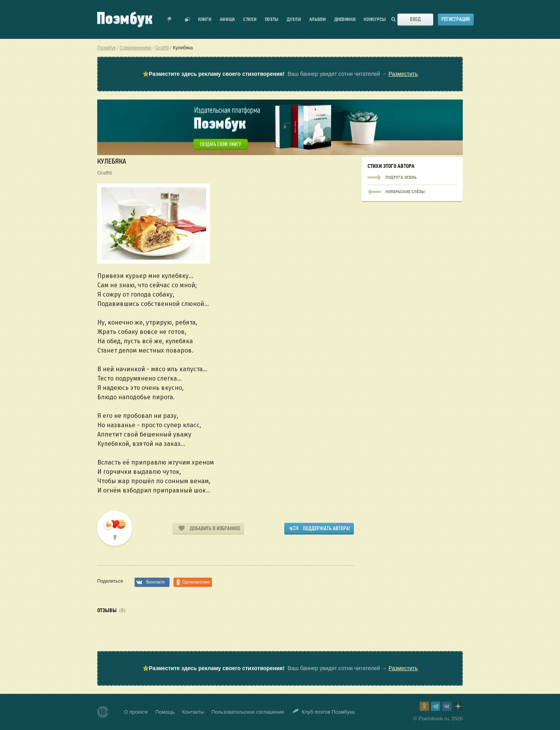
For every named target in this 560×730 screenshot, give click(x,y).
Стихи (250, 20)
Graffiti (105, 173)
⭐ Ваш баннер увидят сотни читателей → (280, 74)
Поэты (272, 20)
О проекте (136, 712)
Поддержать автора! (326, 528)
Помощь (165, 712)
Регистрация (456, 19)
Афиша (227, 20)
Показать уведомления (170, 19)
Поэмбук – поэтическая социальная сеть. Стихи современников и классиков (125, 19)
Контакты (193, 712)
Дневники (345, 20)
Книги (205, 20)
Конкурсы (375, 20)
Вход (415, 19)
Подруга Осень (412, 178)
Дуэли (294, 20)
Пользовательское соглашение (248, 712)
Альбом (318, 20)
